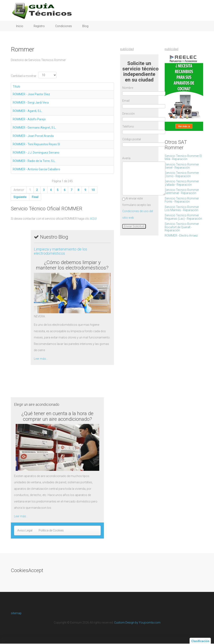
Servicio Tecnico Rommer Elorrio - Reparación (182, 174)
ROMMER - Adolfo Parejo (29, 119)
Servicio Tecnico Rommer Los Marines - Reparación (182, 209)
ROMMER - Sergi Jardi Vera (31, 103)
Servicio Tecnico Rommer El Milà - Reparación (183, 157)
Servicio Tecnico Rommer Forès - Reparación (182, 200)
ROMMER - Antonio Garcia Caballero (36, 169)
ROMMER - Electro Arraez (181, 236)
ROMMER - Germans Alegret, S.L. (34, 128)
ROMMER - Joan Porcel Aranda (33, 136)
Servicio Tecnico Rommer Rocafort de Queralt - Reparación (182, 227)
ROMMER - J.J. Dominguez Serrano (36, 153)
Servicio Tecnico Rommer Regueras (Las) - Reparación (183, 217)
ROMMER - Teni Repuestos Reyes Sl (36, 144)
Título (17, 86)
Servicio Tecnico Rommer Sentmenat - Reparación (182, 191)
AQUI (93, 219)
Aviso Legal (25, 530)
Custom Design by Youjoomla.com (137, 623)
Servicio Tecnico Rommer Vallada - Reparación (182, 183)
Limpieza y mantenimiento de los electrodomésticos (61, 251)
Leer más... (41, 359)
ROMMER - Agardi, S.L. (27, 111)
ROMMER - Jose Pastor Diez (31, 94)
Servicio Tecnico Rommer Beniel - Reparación (182, 166)
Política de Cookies (51, 530)
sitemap (16, 613)
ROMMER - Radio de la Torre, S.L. (34, 161)
